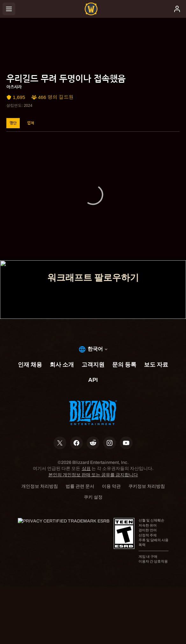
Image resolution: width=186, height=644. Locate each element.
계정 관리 (93, 225)
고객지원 (93, 243)
